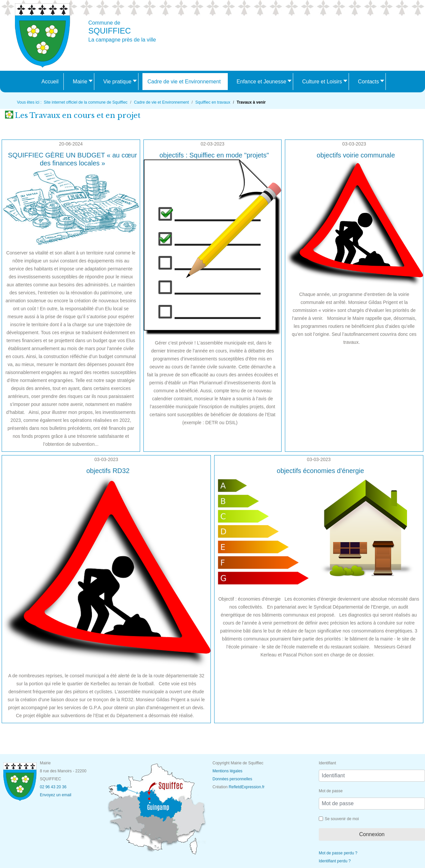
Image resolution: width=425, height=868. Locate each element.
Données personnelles (232, 779)
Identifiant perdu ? (335, 861)
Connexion (372, 834)
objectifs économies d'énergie (321, 471)
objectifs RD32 (108, 471)
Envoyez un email (56, 795)
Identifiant (327, 763)
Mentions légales (227, 771)
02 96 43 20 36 (53, 787)
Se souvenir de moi (342, 819)
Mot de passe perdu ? (338, 853)
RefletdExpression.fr (247, 787)
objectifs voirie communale (356, 155)
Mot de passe (331, 791)
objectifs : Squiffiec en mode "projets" (214, 155)
